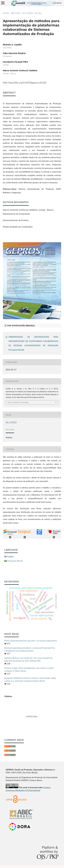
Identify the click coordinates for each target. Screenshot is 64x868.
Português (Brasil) (15, 561)
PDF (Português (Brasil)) (21, 326)
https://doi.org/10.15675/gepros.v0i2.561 (27, 83)
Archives (16, 13)
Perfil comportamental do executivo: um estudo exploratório (31, 641)
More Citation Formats (18, 402)
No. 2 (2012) (28, 13)
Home (6, 13)
